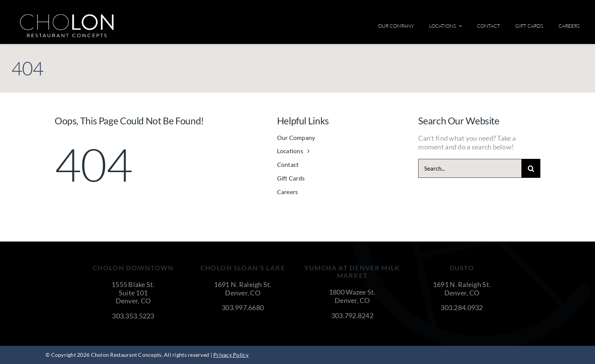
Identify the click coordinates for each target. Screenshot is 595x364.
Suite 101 (133, 293)
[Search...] (470, 168)
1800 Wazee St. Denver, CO (352, 296)
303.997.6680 (243, 308)
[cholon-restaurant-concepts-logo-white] (67, 17)
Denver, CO (133, 301)
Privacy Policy (231, 355)
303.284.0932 (462, 308)
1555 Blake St (132, 284)
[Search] (531, 168)
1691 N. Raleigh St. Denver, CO (243, 289)
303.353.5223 (133, 316)
